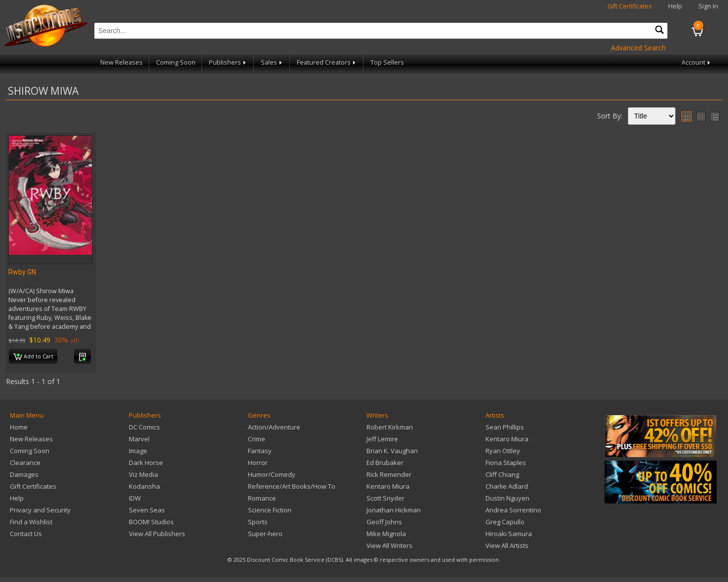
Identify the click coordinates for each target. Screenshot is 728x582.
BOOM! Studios (151, 522)
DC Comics (144, 427)
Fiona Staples (506, 463)
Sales (272, 62)
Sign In (708, 6)
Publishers (228, 62)
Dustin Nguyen (507, 498)
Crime (257, 439)
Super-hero (265, 534)
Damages (24, 474)
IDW (135, 498)
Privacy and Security (40, 510)
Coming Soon (176, 62)
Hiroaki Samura (509, 534)
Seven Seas (147, 510)
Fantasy (260, 451)
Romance (262, 498)
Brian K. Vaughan (392, 451)
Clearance (25, 463)
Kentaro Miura (388, 486)
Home (19, 427)
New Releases (121, 62)
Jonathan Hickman (394, 510)
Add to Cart (33, 357)
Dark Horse (146, 463)
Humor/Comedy (272, 474)
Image (138, 451)
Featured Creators (327, 62)
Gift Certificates (630, 6)
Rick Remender (389, 474)
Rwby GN (22, 272)
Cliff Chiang (502, 474)
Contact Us (26, 534)
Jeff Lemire (382, 439)
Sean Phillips (505, 427)
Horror (258, 463)
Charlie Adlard (507, 486)
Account (697, 62)
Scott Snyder (385, 498)
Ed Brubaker (385, 463)
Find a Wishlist (31, 522)
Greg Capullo (505, 522)
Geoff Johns (384, 522)
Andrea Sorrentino (513, 510)
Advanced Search (638, 48)
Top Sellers (387, 62)
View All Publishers (157, 534)
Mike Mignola (386, 534)
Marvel (139, 439)
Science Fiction (270, 510)
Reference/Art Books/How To (292, 486)
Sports (258, 522)
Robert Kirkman (390, 427)
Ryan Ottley (503, 451)
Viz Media (143, 474)
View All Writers (389, 545)
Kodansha (144, 486)
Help (675, 6)
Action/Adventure (274, 427)
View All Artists (507, 545)
